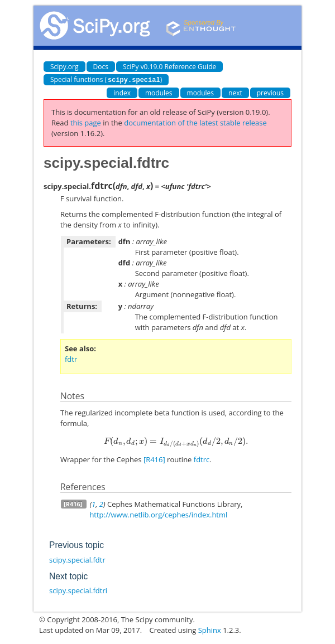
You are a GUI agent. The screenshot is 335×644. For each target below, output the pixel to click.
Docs (101, 67)
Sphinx (210, 630)
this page (86, 122)
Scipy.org (64, 67)
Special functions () (106, 79)
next (235, 92)
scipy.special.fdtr (77, 559)
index (122, 92)
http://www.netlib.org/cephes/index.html (158, 514)
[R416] (154, 459)
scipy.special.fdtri (78, 590)
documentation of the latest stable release (195, 122)
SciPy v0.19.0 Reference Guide (169, 67)
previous (270, 92)
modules (159, 92)
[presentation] (176, 440)
